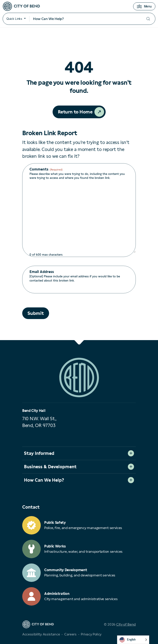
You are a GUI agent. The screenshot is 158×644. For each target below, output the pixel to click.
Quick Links (14, 19)
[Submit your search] (148, 19)
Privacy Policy (91, 634)
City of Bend (126, 624)
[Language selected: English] (133, 640)
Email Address (42, 272)
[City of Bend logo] (21, 6)
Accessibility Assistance (41, 634)
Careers (70, 634)
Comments (46, 169)
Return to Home (75, 112)
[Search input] (85, 19)
